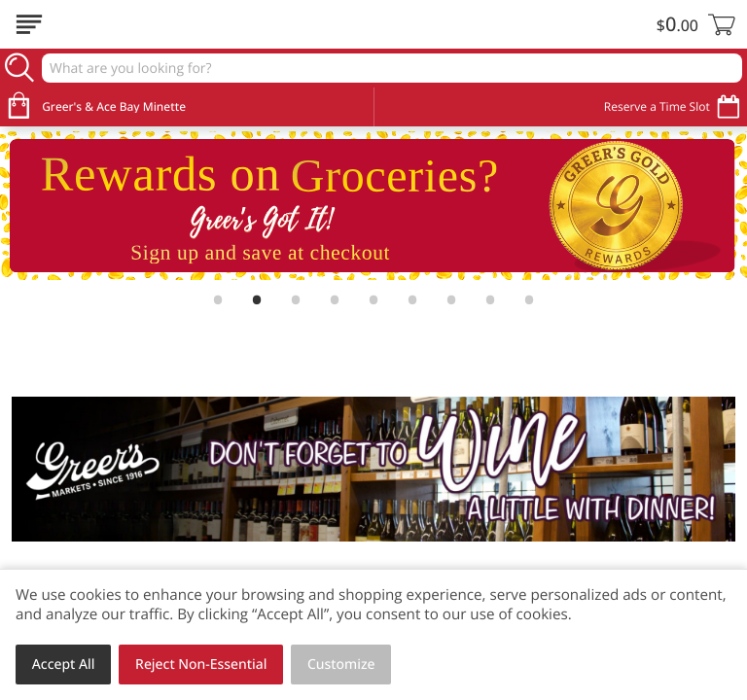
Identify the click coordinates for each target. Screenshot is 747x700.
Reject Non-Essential (201, 665)
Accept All (64, 665)
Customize (341, 665)
